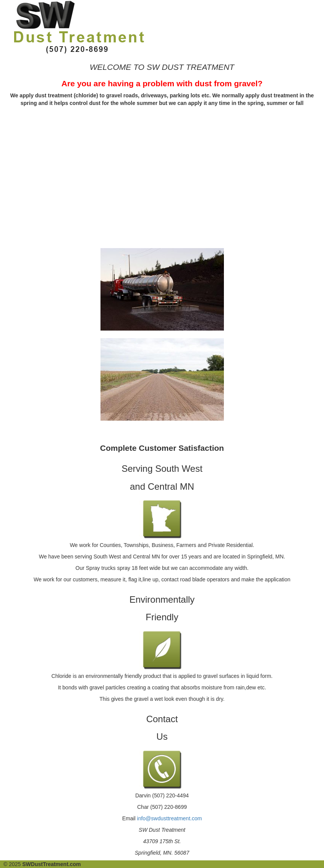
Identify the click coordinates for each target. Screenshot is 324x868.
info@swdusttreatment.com (170, 818)
